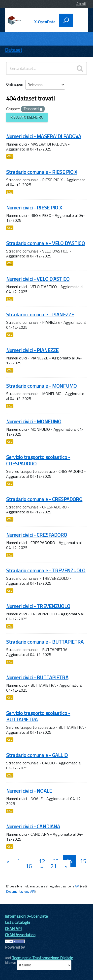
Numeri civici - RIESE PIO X (34, 208)
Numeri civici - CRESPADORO (37, 535)
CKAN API (13, 929)
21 (54, 866)
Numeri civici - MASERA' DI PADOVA (44, 136)
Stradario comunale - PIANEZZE (40, 314)
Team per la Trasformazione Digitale (42, 958)
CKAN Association (20, 935)
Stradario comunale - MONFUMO (41, 386)
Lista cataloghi (17, 922)
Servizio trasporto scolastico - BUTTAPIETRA (38, 716)
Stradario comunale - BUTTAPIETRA (45, 642)
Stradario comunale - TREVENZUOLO (46, 570)
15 (83, 861)
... (41, 866)
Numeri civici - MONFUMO (34, 421)
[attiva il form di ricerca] (66, 20)
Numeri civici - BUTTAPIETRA (37, 677)
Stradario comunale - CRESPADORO (44, 499)
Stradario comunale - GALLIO (37, 755)
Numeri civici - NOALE (29, 791)
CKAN (13, 953)
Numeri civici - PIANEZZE (32, 350)
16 (29, 866)
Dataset (14, 50)
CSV (10, 156)
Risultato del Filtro (27, 117)
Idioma (10, 963)
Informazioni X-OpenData (26, 916)
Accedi (81, 4)
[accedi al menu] (79, 20)
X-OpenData (45, 22)
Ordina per (14, 84)
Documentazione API (20, 891)
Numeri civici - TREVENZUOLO (38, 606)
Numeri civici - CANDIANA (33, 826)
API (77, 886)
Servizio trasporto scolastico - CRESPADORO (38, 460)
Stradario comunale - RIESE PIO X (42, 172)
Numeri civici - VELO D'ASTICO (38, 279)
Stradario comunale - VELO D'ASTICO (46, 243)
